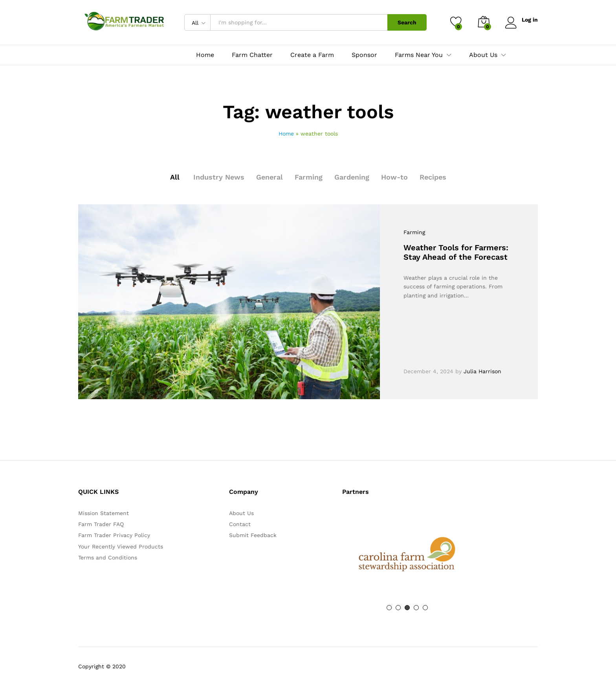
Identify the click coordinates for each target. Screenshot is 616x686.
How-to (394, 177)
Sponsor (364, 55)
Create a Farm (312, 55)
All (175, 177)
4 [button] (416, 608)
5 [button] (425, 608)
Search (407, 22)
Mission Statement (104, 513)
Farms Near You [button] (419, 55)
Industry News (219, 177)
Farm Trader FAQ (101, 524)
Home (205, 55)
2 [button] (398, 608)
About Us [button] (483, 55)
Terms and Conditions (108, 558)
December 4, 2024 (428, 371)
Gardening (352, 177)
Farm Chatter (252, 55)
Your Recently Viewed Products (121, 547)
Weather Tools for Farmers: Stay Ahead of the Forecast (456, 252)
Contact (240, 524)
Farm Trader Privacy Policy (114, 535)
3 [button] (407, 608)
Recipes (433, 177)
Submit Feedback (253, 535)
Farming (309, 177)
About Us (241, 513)
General (269, 177)
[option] (407, 554)
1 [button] (389, 608)
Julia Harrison (482, 371)
